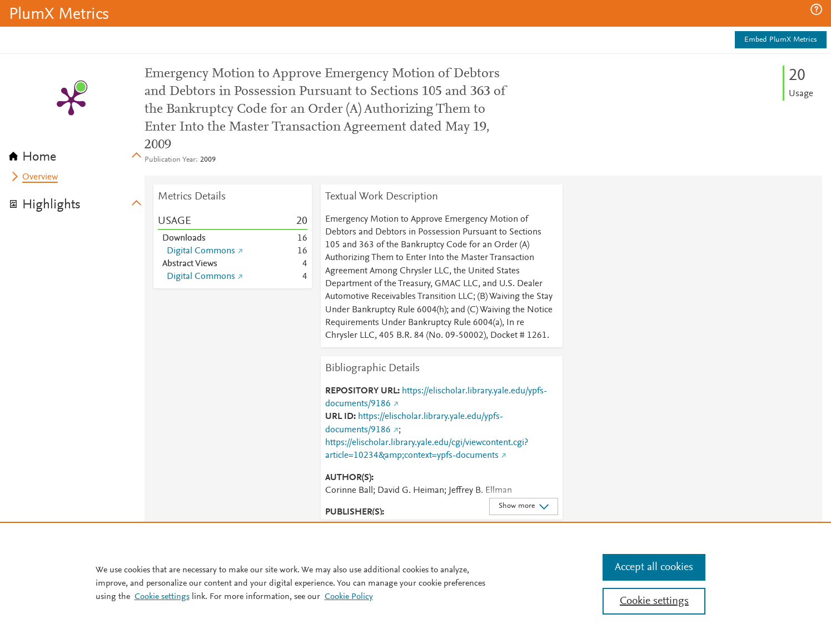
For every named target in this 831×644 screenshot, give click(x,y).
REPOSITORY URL (361, 391)
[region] (415, 583)
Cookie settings (162, 597)
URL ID (339, 417)
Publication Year (170, 160)
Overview (40, 177)
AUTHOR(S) (348, 478)
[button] (816, 9)
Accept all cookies (654, 567)
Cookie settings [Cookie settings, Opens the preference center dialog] (654, 601)
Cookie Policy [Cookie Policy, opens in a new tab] (349, 597)
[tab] (77, 153)
